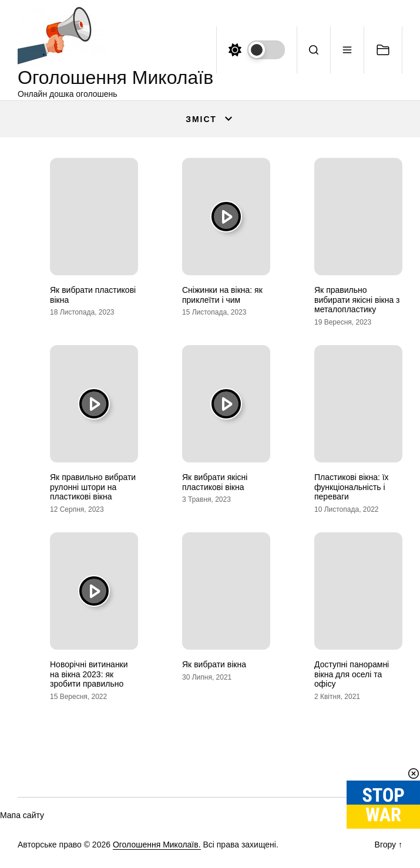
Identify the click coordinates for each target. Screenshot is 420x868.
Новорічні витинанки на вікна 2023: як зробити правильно (89, 674)
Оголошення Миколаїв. (157, 845)
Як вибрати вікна (214, 664)
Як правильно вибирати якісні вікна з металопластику (357, 300)
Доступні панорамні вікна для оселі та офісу (352, 674)
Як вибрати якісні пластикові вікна (215, 482)
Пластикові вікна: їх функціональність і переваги (352, 487)
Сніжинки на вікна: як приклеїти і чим (222, 295)
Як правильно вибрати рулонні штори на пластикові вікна (93, 487)
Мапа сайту (22, 815)
